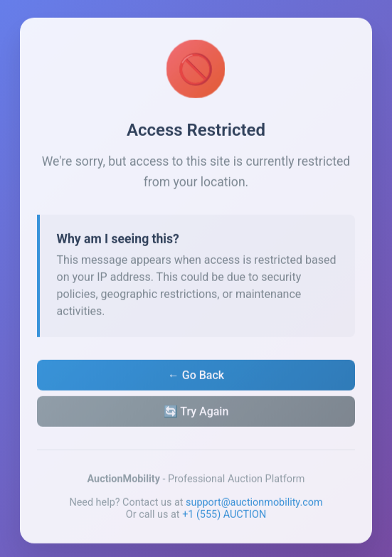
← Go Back (196, 377)
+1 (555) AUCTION (224, 517)
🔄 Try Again (196, 414)
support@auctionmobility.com (254, 505)
